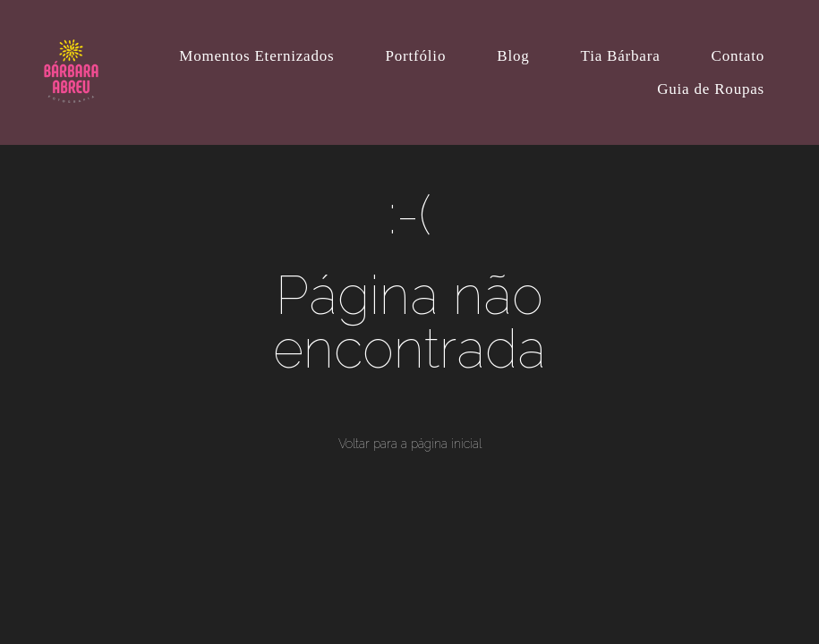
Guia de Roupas (711, 89)
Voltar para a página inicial (410, 444)
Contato (738, 56)
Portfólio (416, 56)
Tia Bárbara (621, 56)
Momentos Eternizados (256, 56)
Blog (513, 56)
